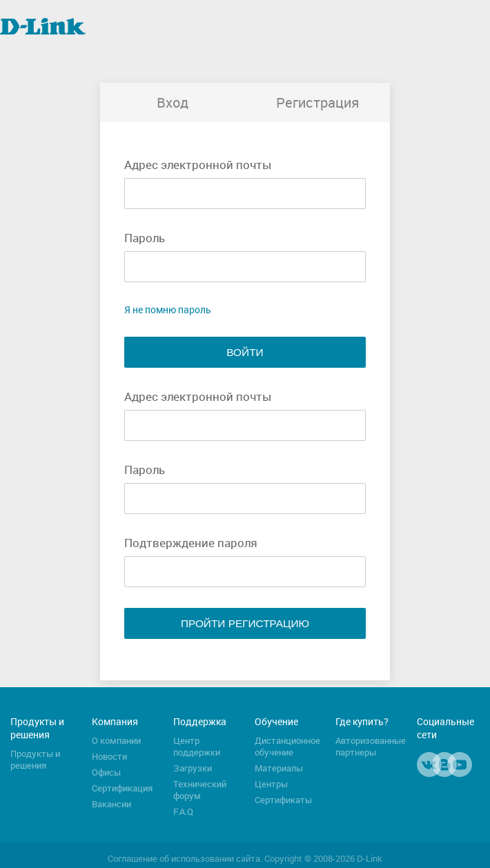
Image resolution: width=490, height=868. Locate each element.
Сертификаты (283, 800)
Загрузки (193, 768)
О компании (116, 741)
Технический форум (200, 790)
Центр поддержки (197, 747)
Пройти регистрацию (245, 623)
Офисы (106, 772)
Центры (271, 784)
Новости (109, 757)
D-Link (370, 859)
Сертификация (122, 788)
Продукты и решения (35, 760)
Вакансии (111, 804)
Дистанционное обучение (287, 747)
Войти (245, 352)
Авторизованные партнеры (371, 747)
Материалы (279, 768)
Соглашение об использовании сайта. (185, 859)
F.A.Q (183, 812)
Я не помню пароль (168, 309)
